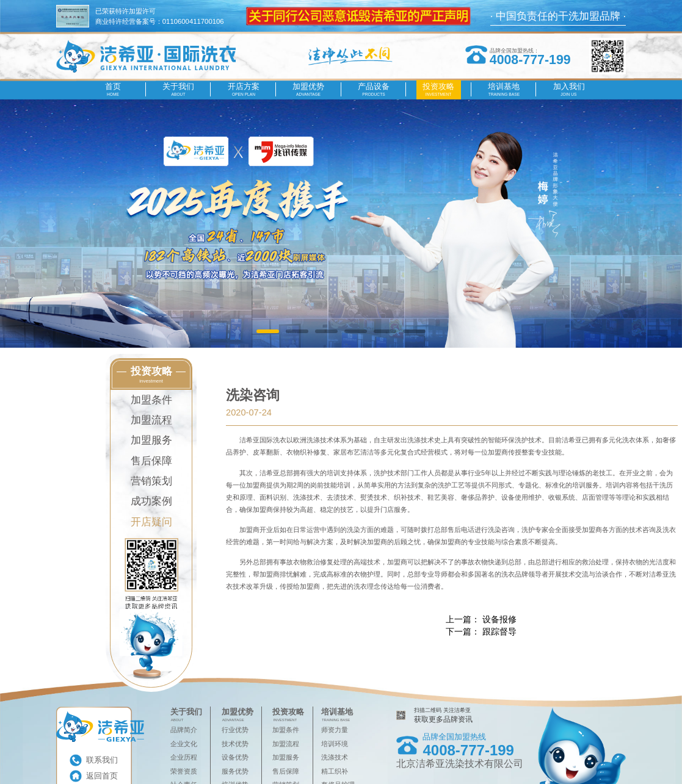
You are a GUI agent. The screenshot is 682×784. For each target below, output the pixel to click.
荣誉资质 (184, 771)
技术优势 (235, 744)
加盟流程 (151, 420)
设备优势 (235, 757)
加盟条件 (151, 400)
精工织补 (335, 771)
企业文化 (184, 744)
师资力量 (335, 730)
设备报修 (499, 619)
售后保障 (151, 461)
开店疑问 (151, 522)
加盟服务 (151, 440)
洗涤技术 (335, 757)
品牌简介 (184, 730)
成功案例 (151, 501)
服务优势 (235, 771)
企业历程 (184, 757)
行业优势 (235, 730)
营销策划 (151, 481)
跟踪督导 (499, 631)
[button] (268, 332)
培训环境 (335, 744)
